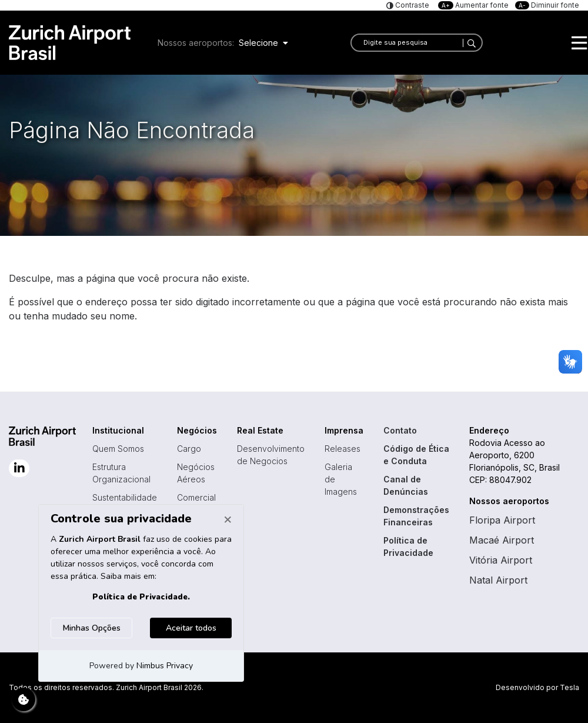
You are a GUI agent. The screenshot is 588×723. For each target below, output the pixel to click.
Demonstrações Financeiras (416, 516)
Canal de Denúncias (406, 485)
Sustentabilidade (125, 497)
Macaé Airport (502, 540)
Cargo (189, 449)
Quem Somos (118, 449)
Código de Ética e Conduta (416, 455)
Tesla (569, 687)
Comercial (196, 497)
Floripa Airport (502, 520)
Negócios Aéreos (196, 473)
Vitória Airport (501, 560)
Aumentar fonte (474, 5)
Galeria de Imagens (341, 479)
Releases (343, 449)
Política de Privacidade (408, 547)
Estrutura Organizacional (121, 473)
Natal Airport (498, 580)
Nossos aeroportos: (196, 43)
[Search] (469, 43)
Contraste (411, 5)
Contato (400, 430)
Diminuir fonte (547, 5)
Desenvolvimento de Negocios (271, 455)
